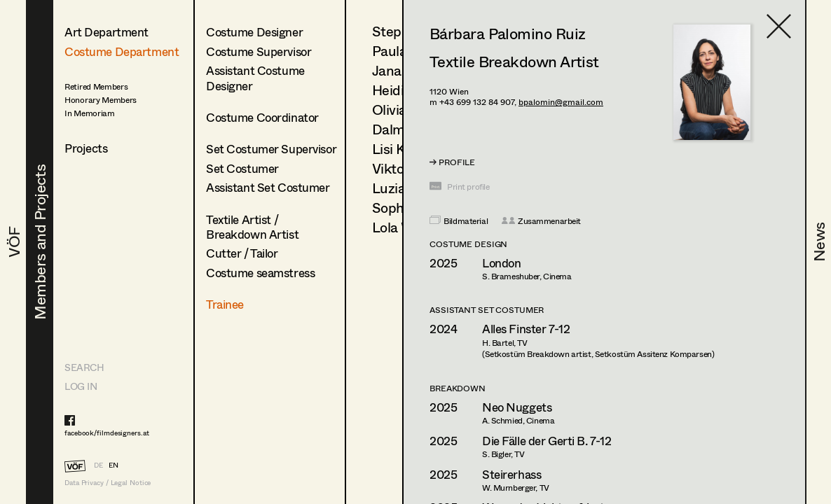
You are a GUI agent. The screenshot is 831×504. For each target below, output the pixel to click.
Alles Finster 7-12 (526, 329)
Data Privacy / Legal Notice (108, 483)
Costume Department (122, 51)
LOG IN (81, 386)
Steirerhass (511, 474)
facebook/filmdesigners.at (107, 433)
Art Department (107, 32)
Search (84, 367)
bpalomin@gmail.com (561, 102)
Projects (86, 148)
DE (98, 465)
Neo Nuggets (517, 407)
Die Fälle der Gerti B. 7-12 (547, 441)
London (501, 263)
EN (114, 465)
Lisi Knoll (400, 149)
